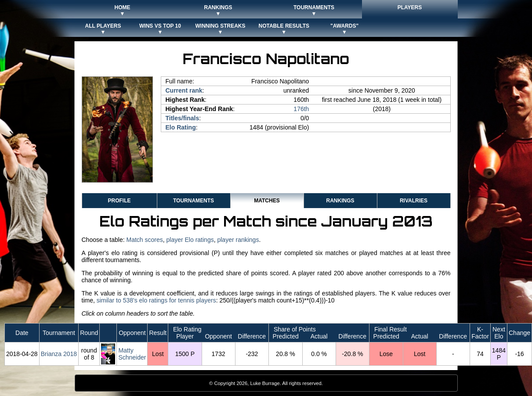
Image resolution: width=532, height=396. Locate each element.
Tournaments (194, 201)
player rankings (238, 240)
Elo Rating (181, 127)
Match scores (144, 240)
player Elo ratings (190, 240)
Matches (267, 201)
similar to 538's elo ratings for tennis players (156, 300)
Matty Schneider (132, 354)
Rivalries (414, 201)
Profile (119, 201)
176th (301, 109)
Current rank (184, 90)
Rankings (340, 201)
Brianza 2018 (59, 354)
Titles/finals (183, 118)
